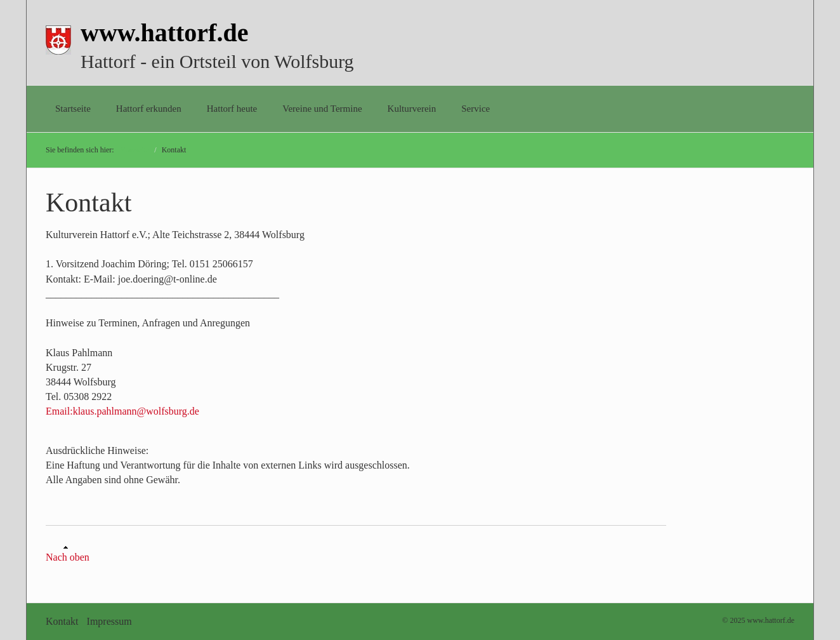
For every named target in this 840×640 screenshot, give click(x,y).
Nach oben (68, 554)
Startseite (73, 109)
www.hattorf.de (164, 33)
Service (476, 109)
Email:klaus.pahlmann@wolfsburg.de (122, 411)
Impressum (109, 621)
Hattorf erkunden (149, 109)
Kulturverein (412, 109)
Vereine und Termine (322, 109)
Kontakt (62, 621)
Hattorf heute (232, 109)
